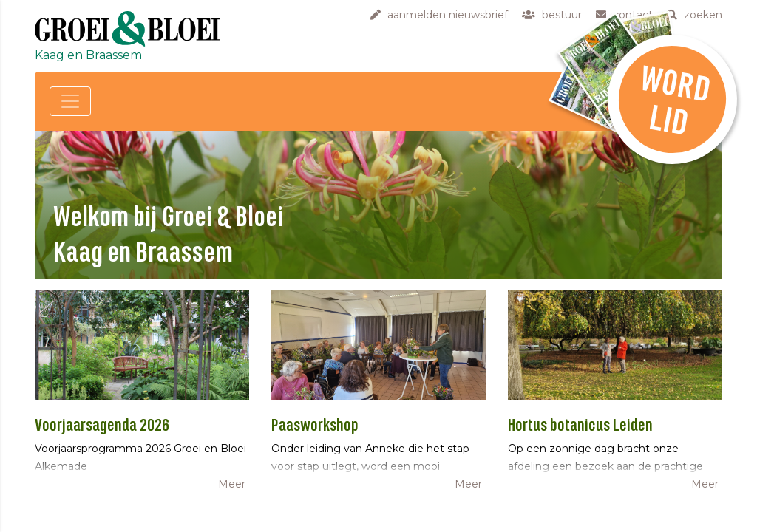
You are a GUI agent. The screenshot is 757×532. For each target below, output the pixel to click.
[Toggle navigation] (70, 101)
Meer (232, 484)
